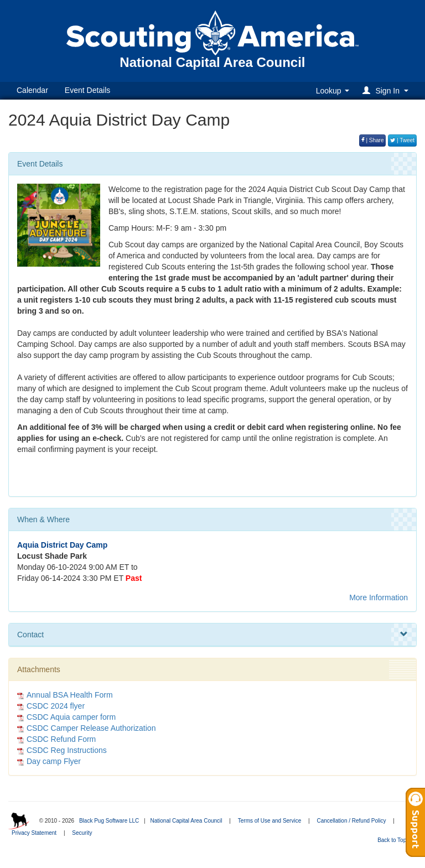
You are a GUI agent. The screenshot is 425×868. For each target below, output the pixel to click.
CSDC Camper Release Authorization (91, 728)
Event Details (87, 90)
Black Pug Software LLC (109, 821)
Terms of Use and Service (270, 821)
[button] (387, 90)
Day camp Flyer (54, 761)
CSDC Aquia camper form (71, 717)
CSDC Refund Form (61, 739)
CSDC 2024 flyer (56, 706)
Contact (212, 635)
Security (82, 833)
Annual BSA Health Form (70, 695)
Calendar (32, 90)
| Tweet (402, 140)
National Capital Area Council (186, 821)
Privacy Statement (34, 833)
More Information (379, 597)
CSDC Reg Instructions (67, 750)
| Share (373, 140)
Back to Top (395, 840)
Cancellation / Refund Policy (351, 821)
